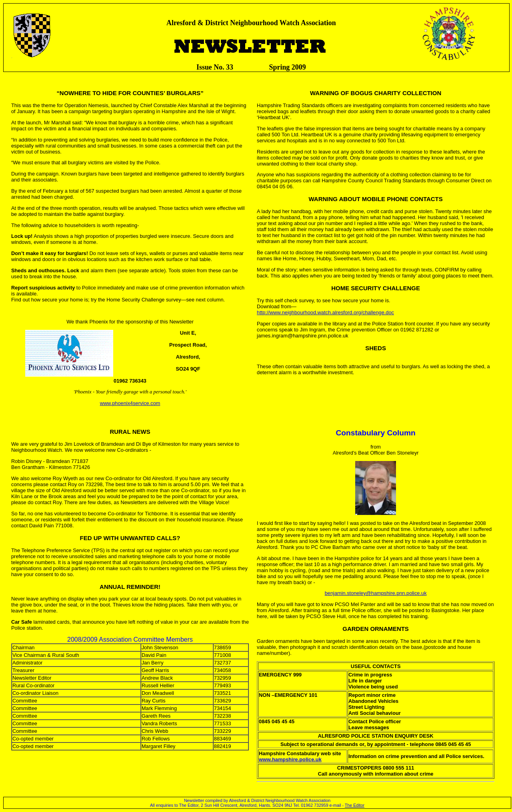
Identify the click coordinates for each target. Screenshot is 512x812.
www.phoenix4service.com (130, 403)
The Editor (355, 805)
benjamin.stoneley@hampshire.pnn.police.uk (376, 593)
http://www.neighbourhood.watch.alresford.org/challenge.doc (325, 312)
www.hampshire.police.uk (290, 759)
